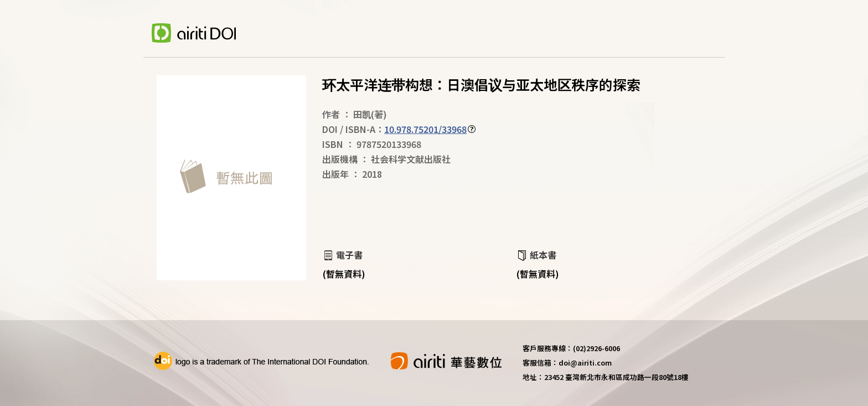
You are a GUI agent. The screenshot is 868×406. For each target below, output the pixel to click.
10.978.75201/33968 (425, 129)
